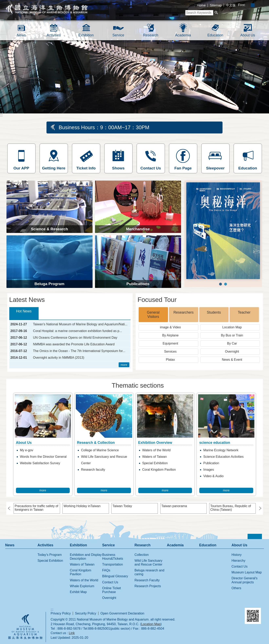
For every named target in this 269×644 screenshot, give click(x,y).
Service (118, 35)
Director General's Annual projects (245, 580)
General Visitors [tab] (153, 315)
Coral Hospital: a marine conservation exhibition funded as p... (77, 331)
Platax (170, 360)
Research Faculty (147, 580)
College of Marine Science (100, 450)
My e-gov (27, 450)
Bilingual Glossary (115, 576)
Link (72, 633)
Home (201, 5)
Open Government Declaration (122, 613)
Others (236, 588)
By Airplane (170, 335)
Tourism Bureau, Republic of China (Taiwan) (231, 508)
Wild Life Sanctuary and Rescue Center (104, 460)
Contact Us (110, 582)
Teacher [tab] (244, 312)
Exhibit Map (78, 592)
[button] (216, 13)
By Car (232, 343)
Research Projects (148, 586)
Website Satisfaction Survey (40, 463)
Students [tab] (214, 312)
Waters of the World (157, 450)
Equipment (170, 343)
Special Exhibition (155, 463)
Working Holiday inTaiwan (82, 506)
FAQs (106, 570)
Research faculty (93, 470)
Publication (211, 463)
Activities (54, 35)
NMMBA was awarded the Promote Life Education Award (74, 344)
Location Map (232, 327)
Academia (183, 35)
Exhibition (86, 35)
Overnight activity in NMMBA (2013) (59, 358)
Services (170, 352)
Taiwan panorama (174, 506)
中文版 (231, 5)
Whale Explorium (82, 586)
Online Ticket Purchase (112, 590)
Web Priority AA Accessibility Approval (226, 613)
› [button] (11, 508)
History (237, 555)
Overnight (232, 352)
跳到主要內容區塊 (2, 2)
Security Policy (86, 613)
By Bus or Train (232, 335)
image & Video (170, 327)
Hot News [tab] (24, 311)
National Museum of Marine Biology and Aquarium (47, 9)
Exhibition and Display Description (86, 557)
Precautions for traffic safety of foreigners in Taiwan (37, 508)
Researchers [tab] (184, 312)
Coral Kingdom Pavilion (159, 470)
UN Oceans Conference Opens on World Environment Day (75, 338)
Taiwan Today (122, 506)
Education (215, 35)
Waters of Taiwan (155, 457)
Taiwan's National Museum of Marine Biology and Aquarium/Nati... (80, 324)
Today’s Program (50, 555)
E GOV (204, 612)
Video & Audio (213, 476)
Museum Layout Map (247, 572)
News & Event (232, 360)
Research (151, 35)
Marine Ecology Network (221, 450)
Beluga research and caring (150, 572)
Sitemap (216, 5)
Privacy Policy (61, 613)
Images (209, 470)
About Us (248, 35)
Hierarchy (238, 561)
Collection (142, 555)
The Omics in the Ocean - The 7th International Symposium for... (79, 351)
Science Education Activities (223, 457)
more (124, 365)
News (21, 35)
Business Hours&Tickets (113, 557)
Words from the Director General (43, 457)
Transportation (113, 564)
